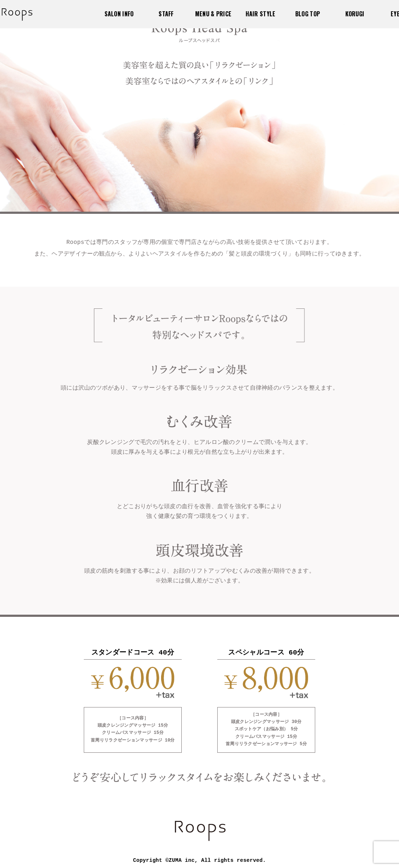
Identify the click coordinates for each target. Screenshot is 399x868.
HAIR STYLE (261, 14)
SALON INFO (119, 14)
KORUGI (355, 14)
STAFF (166, 14)
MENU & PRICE (213, 14)
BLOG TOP (308, 14)
